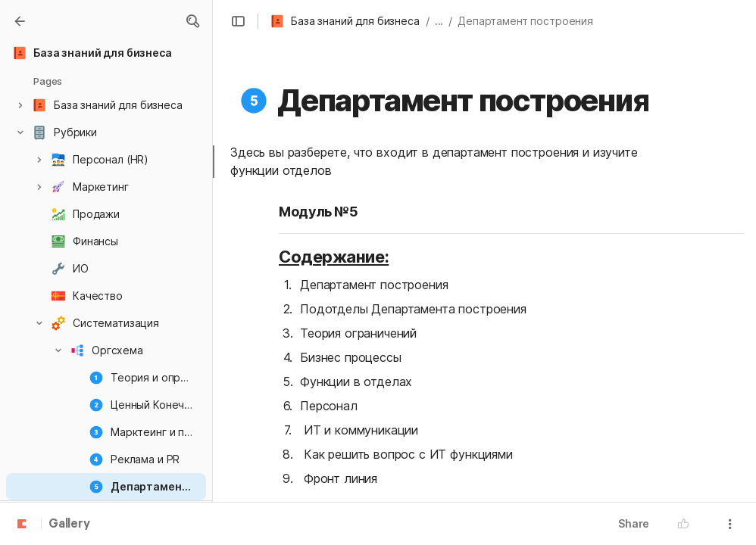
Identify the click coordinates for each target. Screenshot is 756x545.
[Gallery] (20, 21)
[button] (192, 21)
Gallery (69, 525)
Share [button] (634, 523)
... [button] (439, 21)
